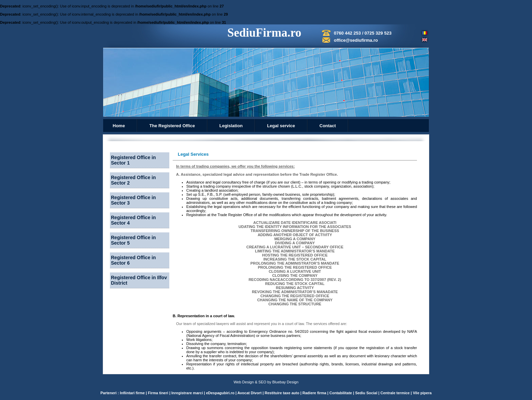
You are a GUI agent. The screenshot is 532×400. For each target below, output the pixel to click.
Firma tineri (159, 393)
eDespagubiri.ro (220, 393)
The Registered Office (172, 126)
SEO (262, 382)
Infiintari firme (133, 393)
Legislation (231, 126)
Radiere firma (315, 393)
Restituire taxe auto (282, 393)
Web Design (244, 382)
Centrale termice (395, 393)
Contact (328, 126)
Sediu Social (366, 393)
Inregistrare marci (187, 393)
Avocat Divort (250, 393)
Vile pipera (422, 393)
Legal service (281, 126)
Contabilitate (341, 393)
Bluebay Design (286, 382)
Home (119, 126)
